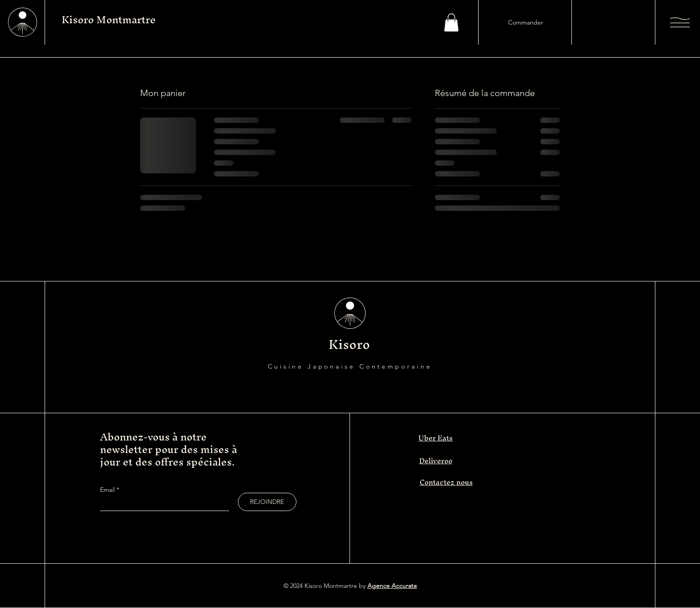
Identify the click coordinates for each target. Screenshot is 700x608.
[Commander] (525, 22)
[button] (451, 23)
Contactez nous (446, 482)
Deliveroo (436, 461)
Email (108, 490)
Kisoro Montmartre (109, 20)
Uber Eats (435, 438)
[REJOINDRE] (267, 502)
